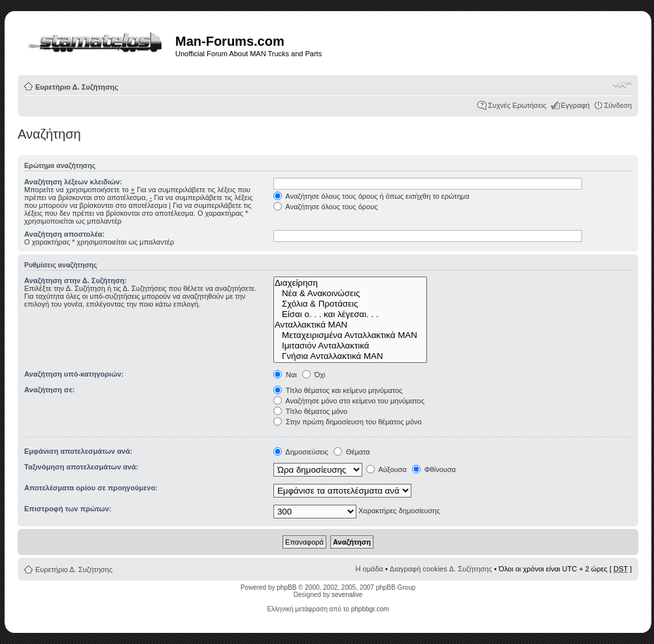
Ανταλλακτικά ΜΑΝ (350, 325)
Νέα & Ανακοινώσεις (350, 294)
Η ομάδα (370, 569)
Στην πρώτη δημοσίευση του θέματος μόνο (348, 422)
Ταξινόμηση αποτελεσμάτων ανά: (81, 467)
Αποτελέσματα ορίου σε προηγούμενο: (91, 488)
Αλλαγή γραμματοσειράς (622, 84)
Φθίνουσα (434, 469)
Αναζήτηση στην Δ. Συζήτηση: (76, 280)
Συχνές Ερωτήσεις (517, 105)
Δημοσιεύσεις (301, 452)
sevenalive (347, 595)
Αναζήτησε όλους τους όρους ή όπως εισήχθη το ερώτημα (371, 196)
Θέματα (352, 452)
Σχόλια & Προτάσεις (350, 304)
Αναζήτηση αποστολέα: (64, 234)
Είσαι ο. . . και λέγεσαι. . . (350, 314)
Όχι (314, 375)
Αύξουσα (387, 469)
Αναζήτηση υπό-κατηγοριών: (74, 374)
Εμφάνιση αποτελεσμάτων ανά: (78, 451)
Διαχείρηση (350, 283)
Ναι (285, 375)
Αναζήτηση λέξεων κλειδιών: (73, 182)
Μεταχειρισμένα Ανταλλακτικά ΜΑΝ (350, 335)
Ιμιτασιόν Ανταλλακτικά (350, 346)
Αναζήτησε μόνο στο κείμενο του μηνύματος (349, 401)
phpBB (286, 587)
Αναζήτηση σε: (49, 390)
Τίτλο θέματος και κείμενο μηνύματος (338, 390)
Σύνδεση (618, 105)
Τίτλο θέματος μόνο (310, 411)
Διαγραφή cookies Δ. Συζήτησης (441, 569)
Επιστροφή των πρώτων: (68, 509)
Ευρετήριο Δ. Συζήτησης (77, 87)
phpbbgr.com (370, 609)
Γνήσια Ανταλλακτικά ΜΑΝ (350, 356)
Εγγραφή (576, 105)
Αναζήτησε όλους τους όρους (326, 207)
